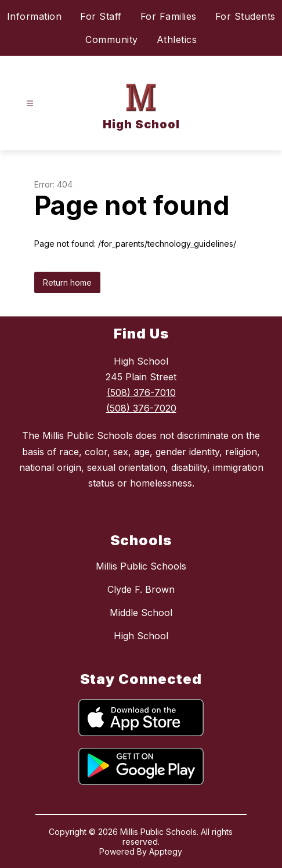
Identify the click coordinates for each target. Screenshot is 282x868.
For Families (169, 16)
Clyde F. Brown (141, 589)
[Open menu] (30, 104)
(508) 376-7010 (141, 392)
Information (35, 16)
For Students (245, 16)
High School (141, 636)
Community (112, 39)
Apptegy (166, 851)
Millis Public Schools (141, 566)
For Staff (101, 16)
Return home (67, 282)
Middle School (141, 613)
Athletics (177, 39)
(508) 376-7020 (141, 408)
